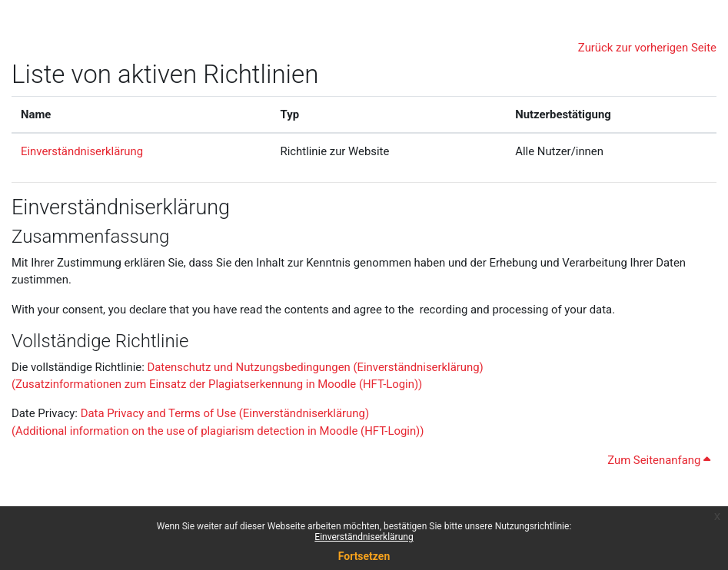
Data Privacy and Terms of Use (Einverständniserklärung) (225, 413)
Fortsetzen (364, 556)
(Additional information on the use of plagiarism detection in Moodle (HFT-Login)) (218, 431)
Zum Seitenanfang (659, 460)
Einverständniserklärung (364, 537)
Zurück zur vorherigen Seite (647, 48)
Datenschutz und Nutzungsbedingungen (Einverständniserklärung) (314, 367)
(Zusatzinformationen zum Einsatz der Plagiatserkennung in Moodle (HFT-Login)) (217, 384)
